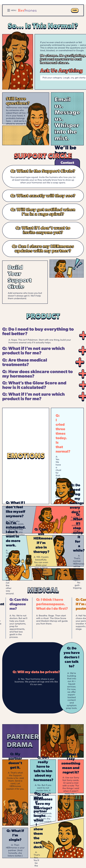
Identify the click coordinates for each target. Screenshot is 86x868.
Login (75, 10)
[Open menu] (12, 10)
